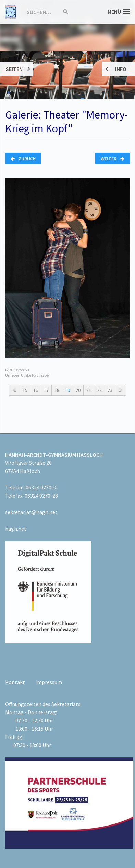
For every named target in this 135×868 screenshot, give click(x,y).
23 (110, 390)
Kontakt (15, 682)
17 (46, 390)
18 (57, 390)
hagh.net (16, 529)
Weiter (113, 159)
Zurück (23, 159)
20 (78, 390)
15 (25, 390)
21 (89, 390)
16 (36, 390)
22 (99, 390)
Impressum (49, 682)
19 (67, 390)
